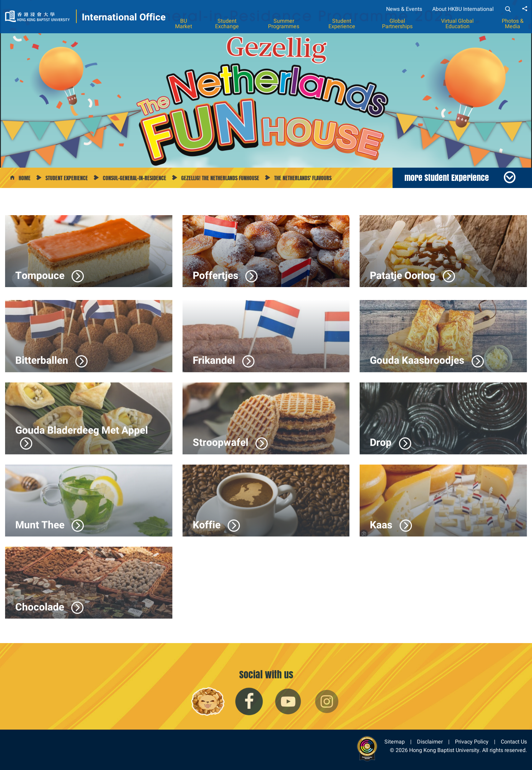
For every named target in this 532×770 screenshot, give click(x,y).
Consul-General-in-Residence (135, 178)
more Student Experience (447, 177)
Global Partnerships (397, 24)
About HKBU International (463, 9)
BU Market (184, 24)
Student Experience (342, 24)
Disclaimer (430, 742)
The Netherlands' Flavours (303, 178)
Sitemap (395, 742)
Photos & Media (513, 24)
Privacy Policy (472, 742)
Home (25, 178)
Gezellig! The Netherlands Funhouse (220, 178)
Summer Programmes (284, 24)
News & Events (404, 9)
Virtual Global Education (457, 24)
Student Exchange (227, 24)
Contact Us (514, 742)
